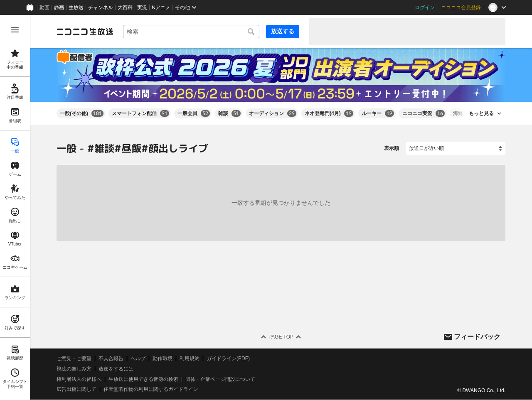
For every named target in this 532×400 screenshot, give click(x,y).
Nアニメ (161, 7)
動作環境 (163, 358)
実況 (142, 7)
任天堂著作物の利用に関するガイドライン (151, 390)
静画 (59, 7)
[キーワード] (191, 32)
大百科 (125, 7)
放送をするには (116, 369)
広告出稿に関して (76, 390)
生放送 (76, 7)
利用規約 (190, 358)
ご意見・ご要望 (74, 358)
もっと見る (481, 113)
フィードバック (477, 337)
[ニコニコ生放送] (85, 32)
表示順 (392, 148)
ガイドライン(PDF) (228, 358)
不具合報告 (111, 358)
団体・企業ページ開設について (220, 379)
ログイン (425, 7)
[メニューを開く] (15, 30)
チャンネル (101, 7)
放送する (283, 31)
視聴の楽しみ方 (74, 369)
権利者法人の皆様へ (79, 379)
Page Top (281, 337)
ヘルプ (138, 358)
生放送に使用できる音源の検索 (143, 379)
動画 (44, 7)
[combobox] (191, 32)
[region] (15, 207)
